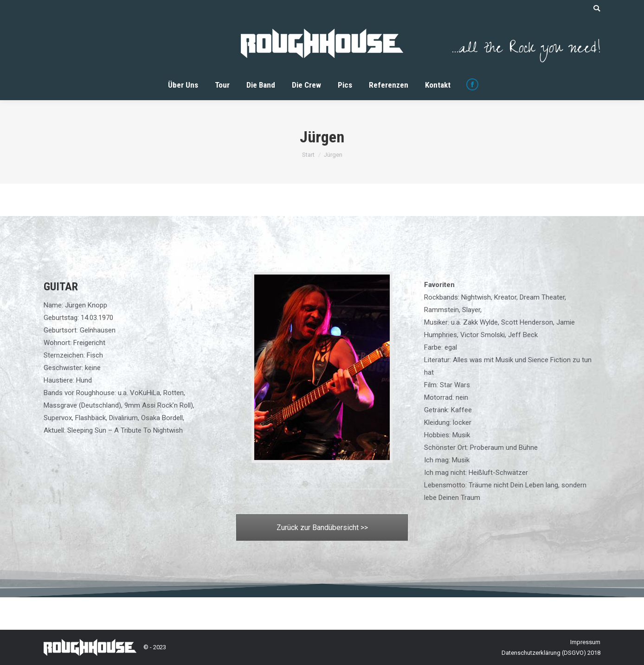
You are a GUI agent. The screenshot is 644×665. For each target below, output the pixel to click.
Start (308, 155)
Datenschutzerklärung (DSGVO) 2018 (551, 653)
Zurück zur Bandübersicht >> (322, 528)
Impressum (585, 642)
